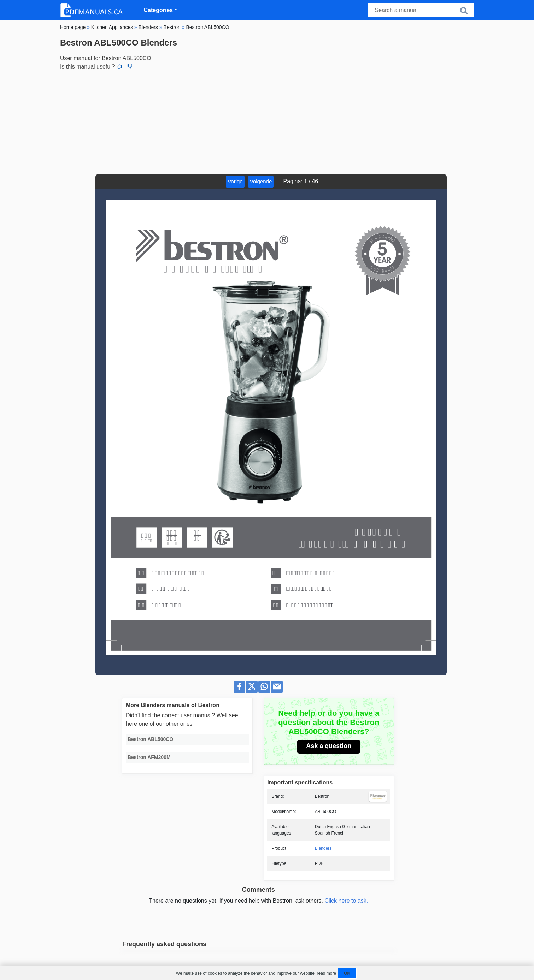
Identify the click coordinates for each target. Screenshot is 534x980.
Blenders (323, 848)
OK (347, 973)
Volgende (261, 181)
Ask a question (329, 746)
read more (326, 973)
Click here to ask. (346, 901)
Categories (159, 10)
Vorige (235, 181)
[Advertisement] (267, 121)
